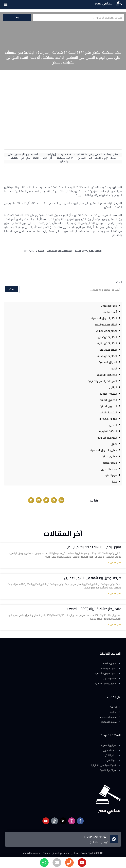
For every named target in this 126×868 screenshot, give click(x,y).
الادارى (113, 368)
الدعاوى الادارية (108, 394)
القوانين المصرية (108, 419)
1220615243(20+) (96, 837)
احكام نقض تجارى (107, 337)
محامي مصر (104, 3)
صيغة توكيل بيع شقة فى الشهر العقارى (93, 578)
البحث (119, 282)
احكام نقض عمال (107, 350)
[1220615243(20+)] (114, 839)
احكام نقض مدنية (107, 356)
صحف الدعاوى (109, 469)
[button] (6, 5)
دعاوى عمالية (109, 456)
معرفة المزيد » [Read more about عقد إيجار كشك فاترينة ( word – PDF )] (114, 625)
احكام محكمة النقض (105, 324)
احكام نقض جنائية (107, 343)
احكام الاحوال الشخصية (104, 318)
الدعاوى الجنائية (108, 406)
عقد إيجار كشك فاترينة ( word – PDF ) (94, 609)
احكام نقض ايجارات (107, 331)
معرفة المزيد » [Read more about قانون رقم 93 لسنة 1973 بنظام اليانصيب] (114, 563)
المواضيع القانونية (107, 438)
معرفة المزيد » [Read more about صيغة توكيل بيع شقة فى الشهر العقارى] (114, 594)
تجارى (114, 444)
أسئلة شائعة (110, 312)
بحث (17, 18)
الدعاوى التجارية (108, 400)
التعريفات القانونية (107, 375)
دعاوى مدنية (110, 463)
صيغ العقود (111, 475)
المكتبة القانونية (108, 431)
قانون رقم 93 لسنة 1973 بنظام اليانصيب (92, 547)
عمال (114, 482)
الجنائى (113, 387)
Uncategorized (109, 306)
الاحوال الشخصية (108, 362)
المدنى (113, 425)
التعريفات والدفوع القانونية (102, 381)
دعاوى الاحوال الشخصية (104, 450)
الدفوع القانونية (108, 412)
